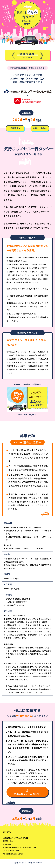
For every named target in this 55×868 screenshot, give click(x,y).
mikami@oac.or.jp (15, 856)
